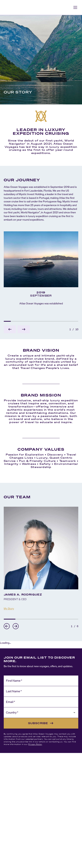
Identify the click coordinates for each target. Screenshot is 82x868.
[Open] (74, 713)
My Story (9, 609)
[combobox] (38, 714)
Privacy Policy (35, 744)
